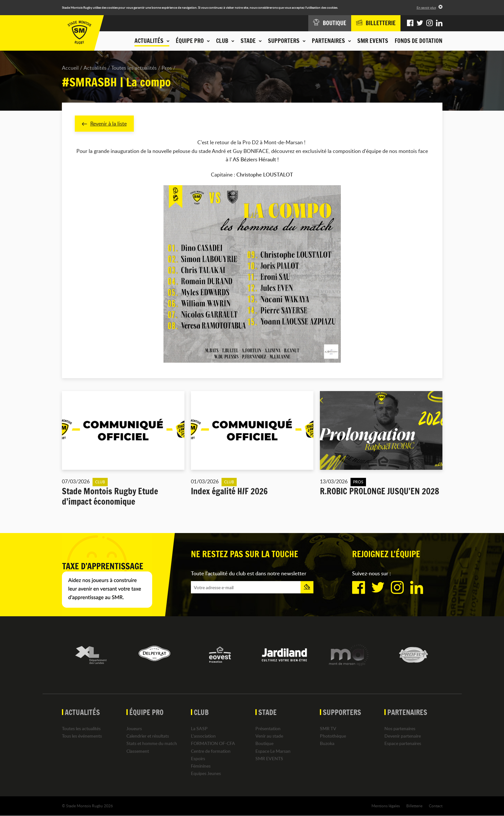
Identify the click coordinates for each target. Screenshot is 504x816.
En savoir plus (426, 7)
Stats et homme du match (152, 744)
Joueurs (134, 728)
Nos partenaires (400, 728)
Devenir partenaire (403, 736)
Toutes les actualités (134, 68)
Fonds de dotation (419, 41)
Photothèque (333, 736)
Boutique (264, 744)
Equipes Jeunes (206, 774)
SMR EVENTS (373, 41)
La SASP (199, 728)
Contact (436, 806)
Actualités (95, 68)
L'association (203, 736)
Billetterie (414, 806)
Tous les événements (82, 736)
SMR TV (328, 728)
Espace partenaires (403, 744)
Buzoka (327, 744)
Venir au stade (269, 736)
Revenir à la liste (104, 124)
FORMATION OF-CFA (213, 744)
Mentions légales (386, 806)
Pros (167, 68)
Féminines (201, 766)
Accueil (70, 68)
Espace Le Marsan (273, 751)
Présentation (268, 728)
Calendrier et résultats (148, 736)
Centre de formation (211, 751)
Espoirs (198, 758)
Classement (138, 751)
